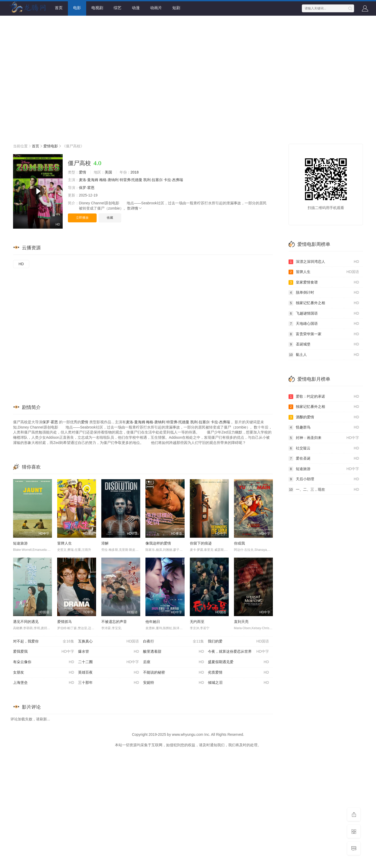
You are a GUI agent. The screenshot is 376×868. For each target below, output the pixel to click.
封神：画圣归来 (324, 438)
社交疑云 (324, 448)
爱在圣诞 (324, 459)
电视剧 (97, 8)
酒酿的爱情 (324, 417)
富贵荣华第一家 (324, 334)
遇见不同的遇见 (26, 622)
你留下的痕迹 (201, 543)
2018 (135, 172)
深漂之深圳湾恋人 (324, 262)
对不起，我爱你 (44, 641)
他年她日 (153, 622)
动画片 (156, 8)
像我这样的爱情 (158, 543)
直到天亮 (241, 622)
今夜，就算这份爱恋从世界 (238, 652)
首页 (59, 8)
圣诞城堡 (324, 344)
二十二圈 (109, 662)
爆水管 (109, 652)
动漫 (136, 8)
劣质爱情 (238, 673)
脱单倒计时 (324, 293)
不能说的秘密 (174, 673)
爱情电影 (51, 146)
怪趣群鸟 (324, 427)
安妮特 (174, 683)
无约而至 (197, 622)
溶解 (105, 543)
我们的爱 (238, 641)
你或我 (239, 543)
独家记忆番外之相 (324, 303)
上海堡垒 (44, 683)
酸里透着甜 (174, 652)
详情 (137, 208)
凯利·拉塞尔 (153, 180)
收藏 (110, 218)
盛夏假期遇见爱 (238, 662)
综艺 (118, 8)
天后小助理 (324, 479)
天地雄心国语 (324, 324)
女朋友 (44, 673)
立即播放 (82, 218)
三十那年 (109, 683)
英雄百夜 (109, 673)
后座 (174, 662)
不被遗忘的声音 (114, 622)
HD (21, 264)
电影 (77, 8)
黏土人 (324, 355)
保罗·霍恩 (87, 188)
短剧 (176, 8)
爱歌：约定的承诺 (324, 397)
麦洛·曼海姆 (89, 180)
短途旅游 (20, 543)
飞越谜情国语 (324, 314)
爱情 (83, 172)
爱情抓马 (64, 622)
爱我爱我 (44, 652)
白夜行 (174, 641)
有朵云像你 (44, 662)
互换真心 (109, 641)
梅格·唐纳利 (109, 180)
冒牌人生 (64, 543)
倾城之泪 (238, 683)
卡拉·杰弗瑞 (173, 180)
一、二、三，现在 (324, 490)
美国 (108, 172)
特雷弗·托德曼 (131, 180)
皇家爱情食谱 (324, 282)
